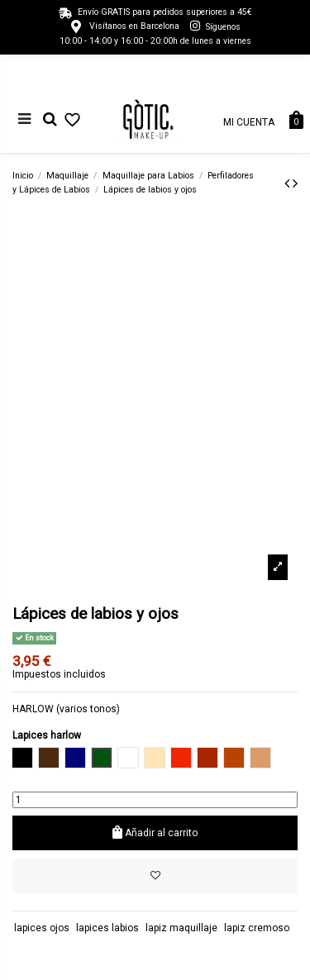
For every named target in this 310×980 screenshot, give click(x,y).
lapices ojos (42, 928)
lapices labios (107, 928)
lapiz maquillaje (181, 928)
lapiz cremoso (257, 928)
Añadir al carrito (155, 833)
